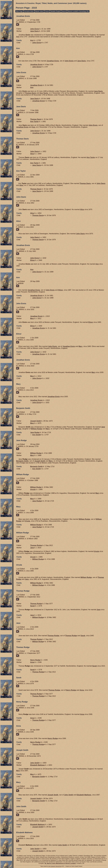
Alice (32, 154)
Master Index (39, 11)
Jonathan (53, 61)
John (35, 29)
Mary (32, 318)
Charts (47, 11)
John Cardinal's (52, 866)
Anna (32, 662)
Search (64, 11)
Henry (35, 660)
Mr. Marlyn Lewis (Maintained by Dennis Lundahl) (60, 863)
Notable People (55, 11)
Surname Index (29, 11)
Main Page (19, 11)
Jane (35, 31)
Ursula (33, 489)
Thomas (30, 93)
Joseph (36, 421)
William (37, 429)
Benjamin (22, 461)
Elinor (33, 260)
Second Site (58, 866)
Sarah (32, 606)
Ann (18, 37)
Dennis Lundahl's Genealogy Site (78, 11)
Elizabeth (38, 765)
